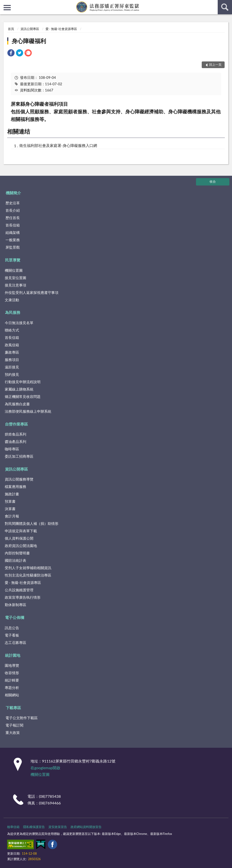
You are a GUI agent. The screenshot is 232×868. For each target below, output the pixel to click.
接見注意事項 (15, 285)
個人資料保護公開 (19, 538)
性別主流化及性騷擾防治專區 (28, 575)
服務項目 (12, 360)
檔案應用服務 (15, 487)
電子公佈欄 (15, 617)
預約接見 (12, 374)
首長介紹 (13, 210)
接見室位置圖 (15, 278)
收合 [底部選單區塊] (213, 181)
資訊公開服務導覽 (19, 479)
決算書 (10, 509)
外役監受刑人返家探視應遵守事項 (32, 292)
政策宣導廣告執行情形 (23, 597)
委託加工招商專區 (19, 456)
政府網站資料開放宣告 (86, 827)
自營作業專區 (16, 424)
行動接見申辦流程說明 (23, 382)
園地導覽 (12, 665)
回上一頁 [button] (215, 65)
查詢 (225, 7)
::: (4, 4)
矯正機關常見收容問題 (23, 396)
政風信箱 (12, 345)
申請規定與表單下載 (21, 531)
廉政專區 (12, 352)
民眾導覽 (13, 260)
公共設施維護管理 (19, 590)
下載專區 (13, 708)
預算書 (10, 501)
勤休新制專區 (15, 605)
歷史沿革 (13, 203)
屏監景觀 (13, 247)
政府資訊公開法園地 (21, 546)
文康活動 (12, 300)
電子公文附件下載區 (22, 718)
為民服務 (13, 312)
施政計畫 (12, 494)
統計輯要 (12, 680)
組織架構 (13, 232)
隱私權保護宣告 (34, 827)
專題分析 (12, 687)
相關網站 (12, 695)
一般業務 (13, 240)
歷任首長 (13, 218)
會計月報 (12, 516)
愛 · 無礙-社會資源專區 (61, 29)
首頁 (11, 29)
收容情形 (12, 673)
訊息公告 (12, 628)
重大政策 (13, 733)
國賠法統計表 (15, 560)
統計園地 (13, 655)
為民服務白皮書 (17, 404)
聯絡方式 (12, 330)
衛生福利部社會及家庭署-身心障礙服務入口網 (58, 145)
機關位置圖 (14, 270)
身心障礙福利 (29, 41)
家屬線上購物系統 (19, 389)
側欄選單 (7, 8)
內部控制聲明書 (17, 553)
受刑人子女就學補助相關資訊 (28, 568)
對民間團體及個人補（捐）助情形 (32, 523)
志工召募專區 (15, 642)
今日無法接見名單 (19, 323)
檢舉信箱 (13, 827)
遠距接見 (12, 367)
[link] (11, 53)
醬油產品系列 (15, 442)
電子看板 (12, 635)
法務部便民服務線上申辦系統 (28, 411)
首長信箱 (13, 225)
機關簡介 (13, 193)
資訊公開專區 (30, 29)
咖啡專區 (12, 449)
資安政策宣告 (58, 827)
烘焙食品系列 (15, 434)
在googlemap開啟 (45, 768)
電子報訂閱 (14, 725)
